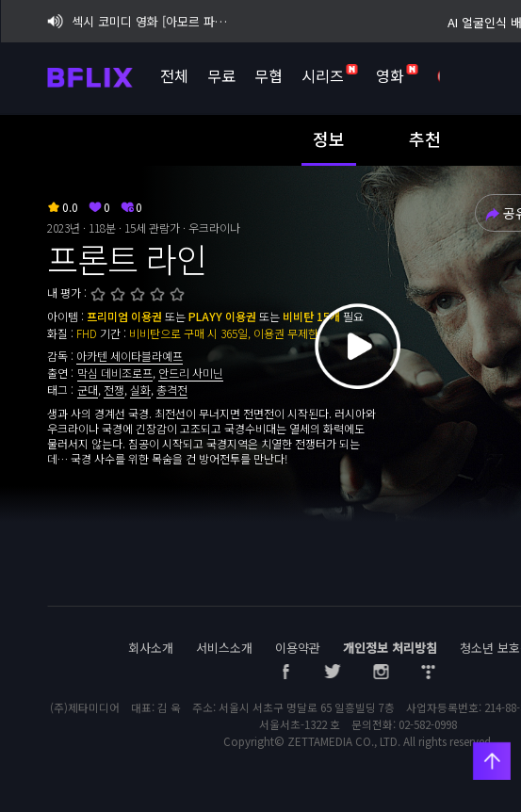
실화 (140, 390)
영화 (397, 75)
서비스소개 (224, 648)
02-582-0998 (428, 724)
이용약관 (298, 648)
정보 (329, 138)
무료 (221, 75)
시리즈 (329, 75)
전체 (174, 75)
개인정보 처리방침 (390, 648)
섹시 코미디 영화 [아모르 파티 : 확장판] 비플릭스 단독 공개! (140, 21)
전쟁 (114, 390)
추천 (425, 138)
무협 (269, 75)
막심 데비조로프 (115, 373)
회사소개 (151, 648)
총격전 (172, 390)
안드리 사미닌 (191, 373)
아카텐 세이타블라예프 (130, 356)
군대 (88, 390)
